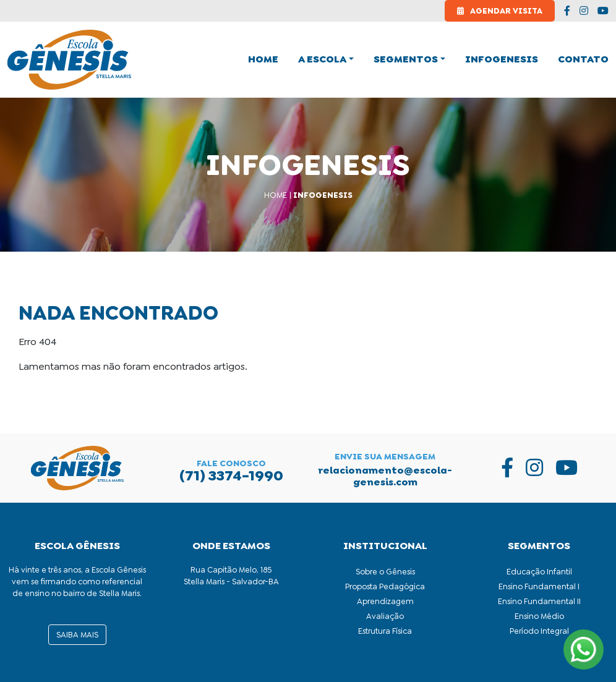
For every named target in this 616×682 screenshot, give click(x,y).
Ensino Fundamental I (539, 586)
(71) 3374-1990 (231, 475)
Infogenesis (502, 59)
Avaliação (385, 616)
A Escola (322, 59)
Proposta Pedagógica (385, 586)
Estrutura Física (385, 631)
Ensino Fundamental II (539, 601)
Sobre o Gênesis (385, 572)
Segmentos (406, 59)
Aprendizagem (385, 601)
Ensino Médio (539, 616)
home (263, 59)
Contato (583, 59)
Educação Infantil (539, 572)
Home (276, 195)
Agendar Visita (500, 11)
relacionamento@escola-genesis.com (385, 476)
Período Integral (539, 631)
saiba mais (77, 635)
